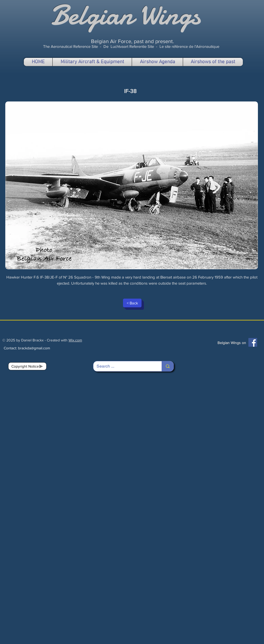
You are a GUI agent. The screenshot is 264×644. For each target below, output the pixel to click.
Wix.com (75, 340)
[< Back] (132, 303)
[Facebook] (253, 342)
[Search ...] (124, 366)
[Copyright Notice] (27, 366)
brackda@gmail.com (34, 348)
